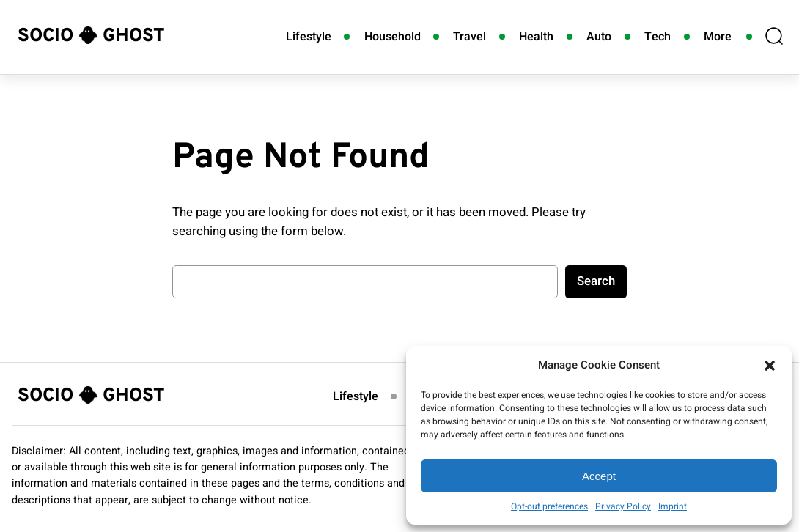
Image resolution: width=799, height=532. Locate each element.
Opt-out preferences (549, 506)
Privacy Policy (623, 506)
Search (596, 281)
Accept (599, 476)
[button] (770, 366)
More (718, 37)
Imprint (673, 506)
